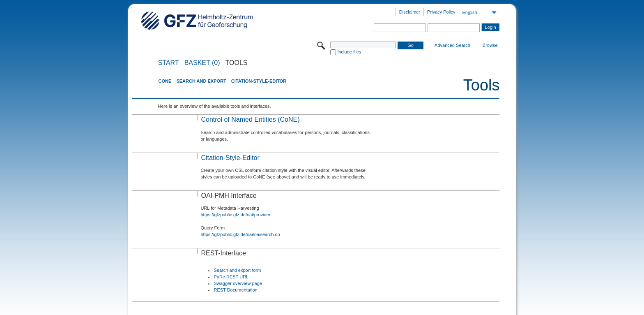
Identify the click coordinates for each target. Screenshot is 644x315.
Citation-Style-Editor (259, 81)
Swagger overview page (238, 283)
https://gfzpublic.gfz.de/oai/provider (235, 215)
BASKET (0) (202, 63)
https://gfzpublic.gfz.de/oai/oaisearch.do (240, 234)
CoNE (165, 81)
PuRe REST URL (231, 277)
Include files (349, 52)
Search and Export (201, 81)
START (169, 63)
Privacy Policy (441, 12)
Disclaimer (410, 12)
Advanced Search (452, 45)
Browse (490, 45)
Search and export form (237, 270)
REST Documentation (235, 290)
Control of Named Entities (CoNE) (250, 119)
